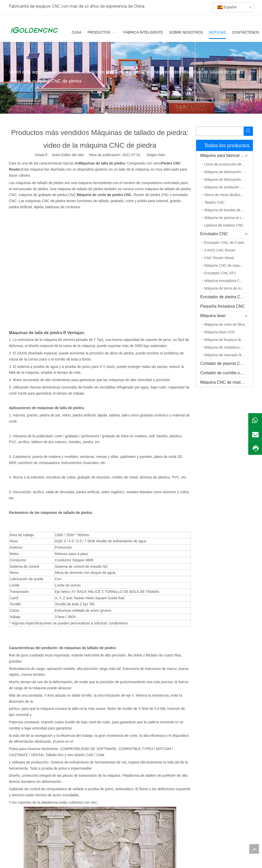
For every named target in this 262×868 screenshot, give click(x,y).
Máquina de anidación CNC (226, 187)
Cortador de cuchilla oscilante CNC (227, 373)
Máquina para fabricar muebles (227, 155)
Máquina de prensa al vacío (226, 218)
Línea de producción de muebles (229, 164)
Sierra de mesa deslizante (225, 195)
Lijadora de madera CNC (224, 225)
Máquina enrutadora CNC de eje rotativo (229, 281)
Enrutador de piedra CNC (223, 297)
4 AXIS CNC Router (220, 250)
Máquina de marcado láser (225, 355)
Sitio (162, 155)
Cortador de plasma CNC (223, 363)
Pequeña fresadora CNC (222, 306)
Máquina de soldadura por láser (229, 347)
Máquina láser (213, 316)
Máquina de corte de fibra (224, 324)
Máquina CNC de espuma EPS (229, 265)
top (254, 849)
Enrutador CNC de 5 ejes (224, 243)
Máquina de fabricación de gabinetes (229, 172)
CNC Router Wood (219, 258)
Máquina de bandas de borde (227, 210)
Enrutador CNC (214, 234)
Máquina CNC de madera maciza (227, 382)
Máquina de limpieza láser (225, 340)
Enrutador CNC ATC (220, 273)
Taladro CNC (214, 202)
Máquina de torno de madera (227, 288)
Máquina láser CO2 (220, 332)
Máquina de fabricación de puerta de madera (229, 179)
